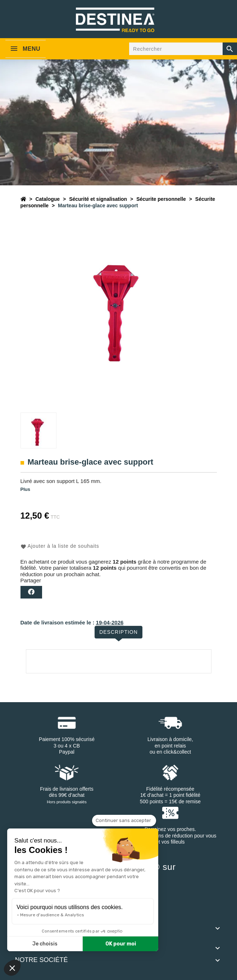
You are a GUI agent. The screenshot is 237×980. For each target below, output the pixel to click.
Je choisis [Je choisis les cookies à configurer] (45, 944)
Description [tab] (118, 632)
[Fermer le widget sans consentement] (124, 821)
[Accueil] (23, 199)
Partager (31, 592)
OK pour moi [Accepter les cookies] (121, 944)
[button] (12, 968)
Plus (25, 489)
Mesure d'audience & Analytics (52, 915)
